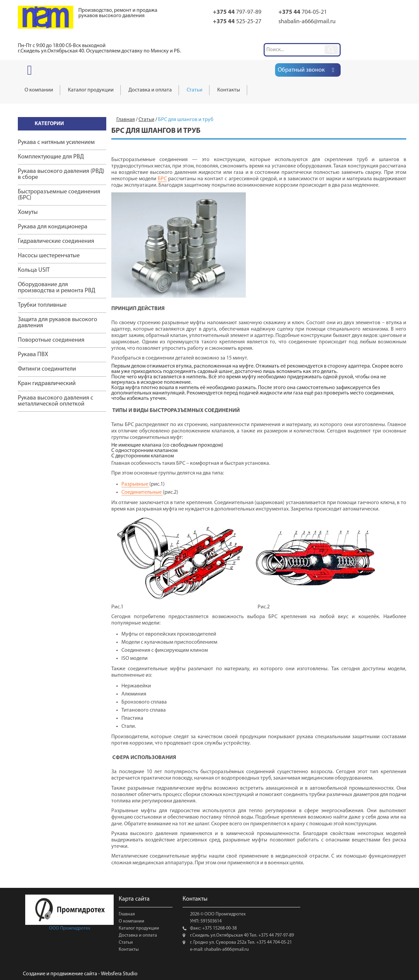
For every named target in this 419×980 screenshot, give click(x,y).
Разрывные (135, 484)
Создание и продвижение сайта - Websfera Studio (80, 974)
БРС (162, 179)
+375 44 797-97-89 (276, 935)
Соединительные (142, 492)
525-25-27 (237, 22)
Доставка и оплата (138, 935)
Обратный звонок (301, 70)
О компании (131, 921)
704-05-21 (303, 12)
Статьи (126, 943)
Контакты (129, 950)
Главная (127, 914)
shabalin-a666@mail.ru (307, 22)
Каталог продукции (139, 928)
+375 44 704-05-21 (274, 943)
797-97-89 (237, 12)
